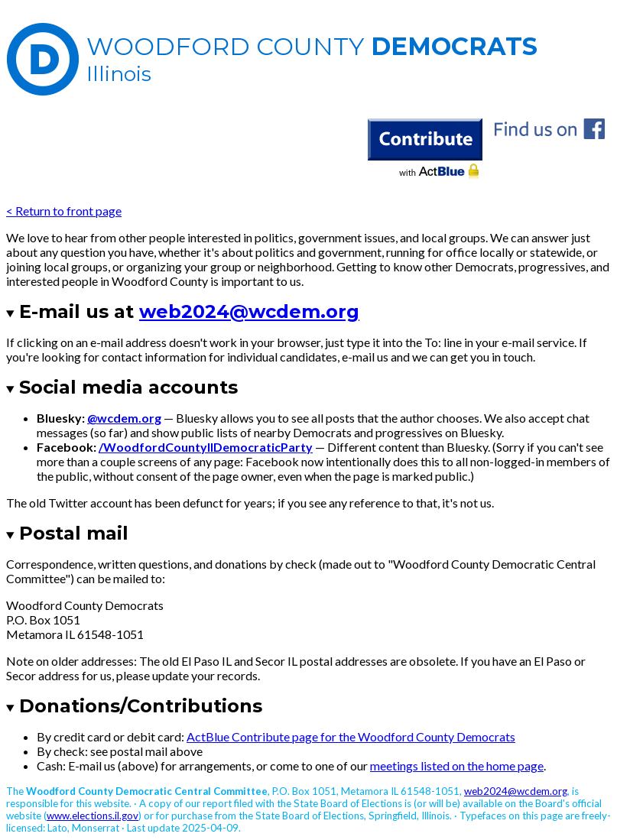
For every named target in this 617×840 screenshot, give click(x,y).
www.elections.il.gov (93, 816)
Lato (57, 828)
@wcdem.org (124, 418)
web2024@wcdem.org (249, 311)
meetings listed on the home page (457, 765)
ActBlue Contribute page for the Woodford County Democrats (351, 736)
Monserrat (96, 828)
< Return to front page (64, 211)
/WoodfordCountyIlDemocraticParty (206, 447)
